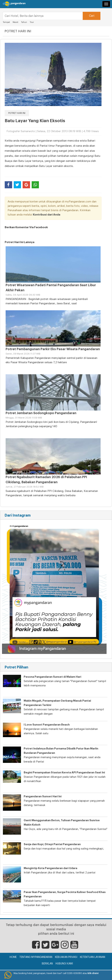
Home (13, 957)
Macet (15, 22)
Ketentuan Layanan (93, 957)
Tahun (24, 22)
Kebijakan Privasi (66, 957)
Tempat (6, 22)
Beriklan (47, 964)
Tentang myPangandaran (36, 957)
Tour (32, 22)
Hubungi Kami (64, 964)
